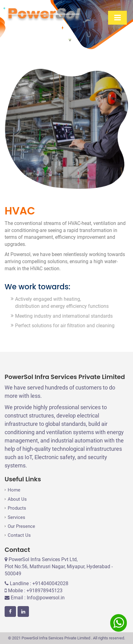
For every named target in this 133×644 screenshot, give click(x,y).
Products (17, 508)
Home (14, 490)
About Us (17, 499)
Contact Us (19, 535)
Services (16, 517)
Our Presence (21, 526)
